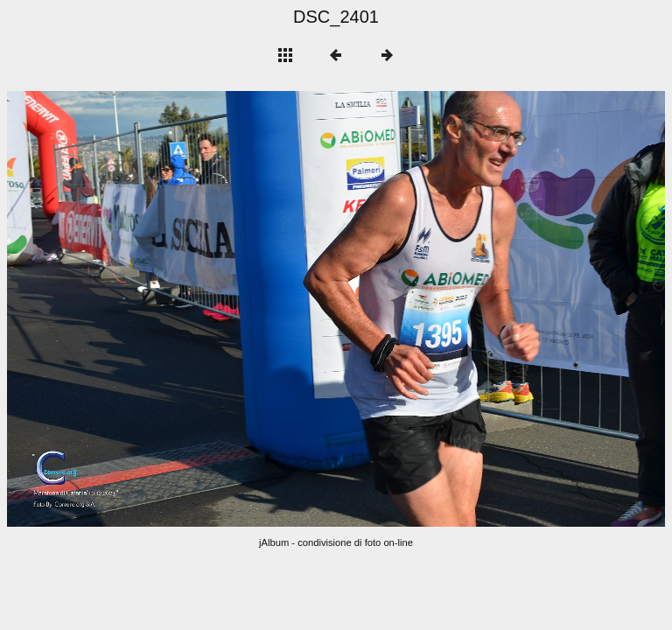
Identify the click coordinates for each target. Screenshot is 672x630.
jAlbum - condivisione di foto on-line (336, 542)
